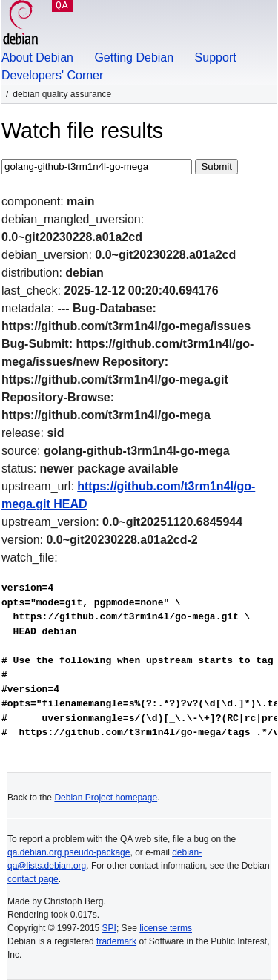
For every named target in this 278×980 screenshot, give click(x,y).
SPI (109, 928)
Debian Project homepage (106, 798)
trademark (116, 941)
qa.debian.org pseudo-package (69, 852)
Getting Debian (134, 57)
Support (216, 57)
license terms (166, 928)
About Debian (37, 57)
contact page (33, 879)
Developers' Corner (52, 75)
